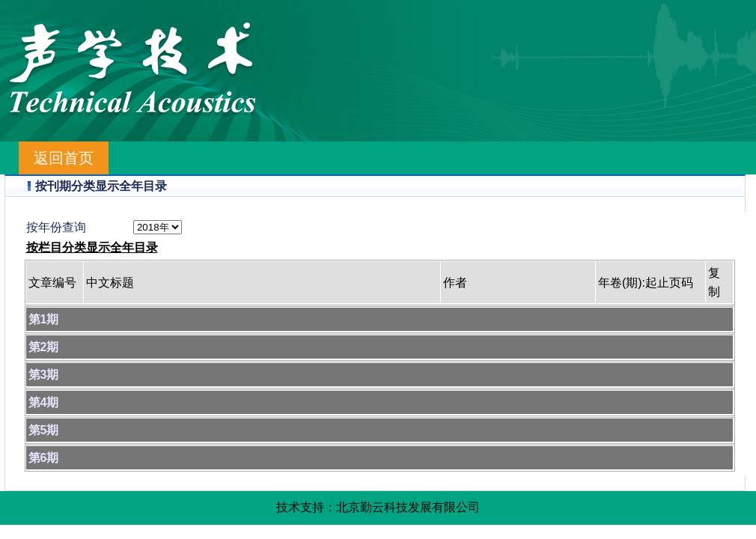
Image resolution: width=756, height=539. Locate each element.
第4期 (44, 402)
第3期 (44, 375)
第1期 (44, 319)
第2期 (44, 347)
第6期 (44, 458)
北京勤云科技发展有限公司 (408, 507)
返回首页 (64, 158)
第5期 (44, 430)
